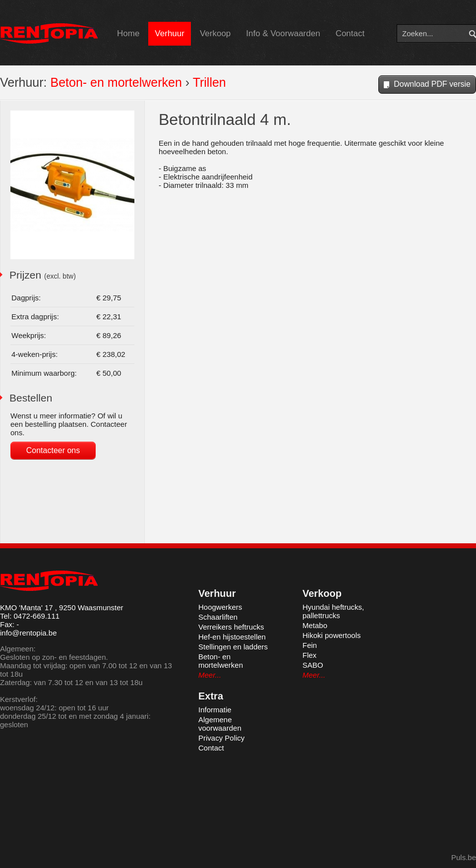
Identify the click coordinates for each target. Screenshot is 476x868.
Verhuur (170, 33)
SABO (313, 665)
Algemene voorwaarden (220, 724)
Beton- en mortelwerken (116, 82)
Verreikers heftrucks (231, 627)
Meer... (210, 675)
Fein (310, 645)
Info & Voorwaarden (283, 33)
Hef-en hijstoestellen (232, 637)
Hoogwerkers (220, 607)
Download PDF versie (427, 85)
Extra (211, 696)
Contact (350, 33)
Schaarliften (218, 617)
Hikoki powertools (332, 635)
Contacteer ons (53, 450)
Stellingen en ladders (233, 647)
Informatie (215, 710)
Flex (309, 655)
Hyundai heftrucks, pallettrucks (333, 611)
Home (128, 33)
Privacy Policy (221, 738)
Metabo (315, 625)
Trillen (209, 82)
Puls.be (464, 857)
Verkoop (215, 33)
